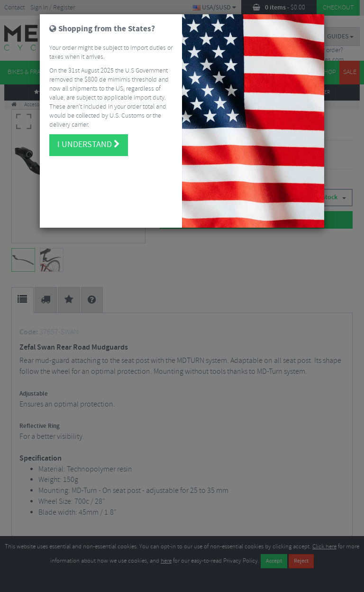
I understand (89, 136)
